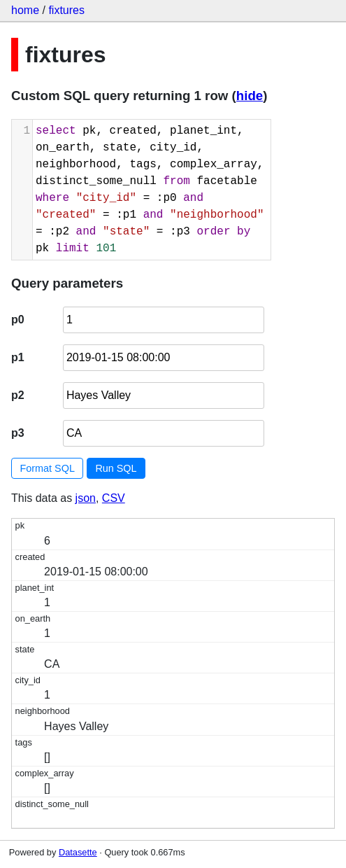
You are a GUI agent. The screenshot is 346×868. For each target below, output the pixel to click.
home (25, 10)
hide (250, 96)
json (86, 498)
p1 (18, 357)
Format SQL (48, 468)
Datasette (78, 852)
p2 (18, 395)
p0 (18, 320)
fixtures (66, 10)
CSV (114, 498)
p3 (18, 433)
